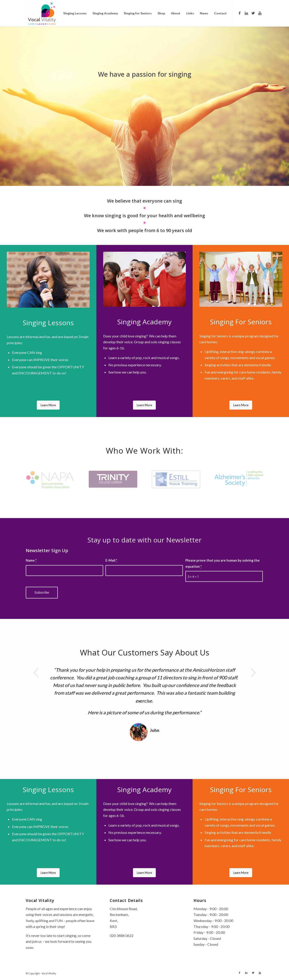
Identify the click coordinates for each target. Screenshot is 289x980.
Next (253, 673)
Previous (36, 673)
